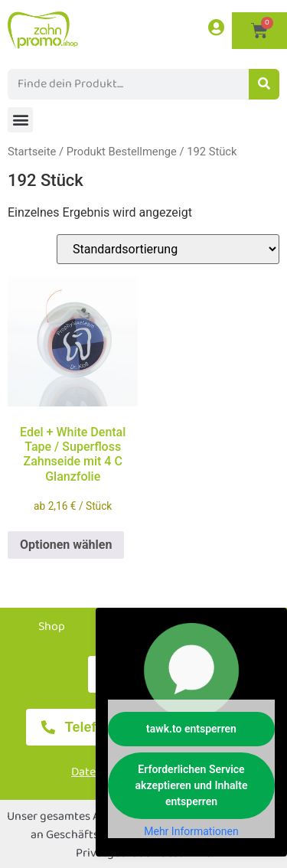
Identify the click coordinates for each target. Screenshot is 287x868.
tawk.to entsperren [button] (191, 729)
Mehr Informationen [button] (191, 831)
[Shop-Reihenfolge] (168, 249)
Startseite (32, 152)
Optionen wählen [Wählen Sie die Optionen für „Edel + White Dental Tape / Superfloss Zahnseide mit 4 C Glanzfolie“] (66, 545)
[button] (20, 120)
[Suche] (264, 84)
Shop (52, 627)
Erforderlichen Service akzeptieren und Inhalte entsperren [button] (192, 785)
